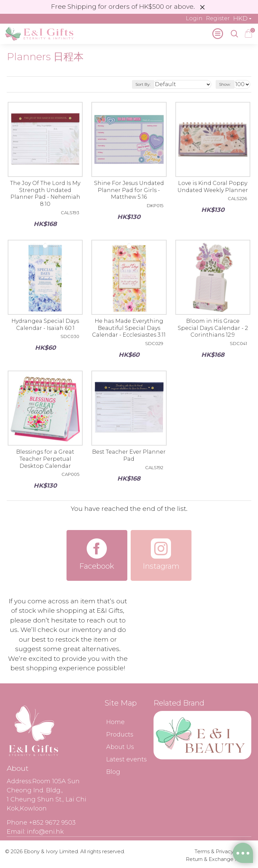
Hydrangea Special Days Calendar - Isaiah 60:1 (45, 325)
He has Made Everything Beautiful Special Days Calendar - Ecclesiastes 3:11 (129, 328)
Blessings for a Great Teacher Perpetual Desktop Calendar (45, 459)
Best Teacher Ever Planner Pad (129, 455)
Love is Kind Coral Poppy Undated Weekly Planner (213, 187)
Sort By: (143, 84)
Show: (225, 84)
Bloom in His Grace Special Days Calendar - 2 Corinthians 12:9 (213, 328)
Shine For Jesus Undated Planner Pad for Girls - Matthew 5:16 (129, 190)
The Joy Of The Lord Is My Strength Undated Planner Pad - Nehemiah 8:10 (45, 194)
